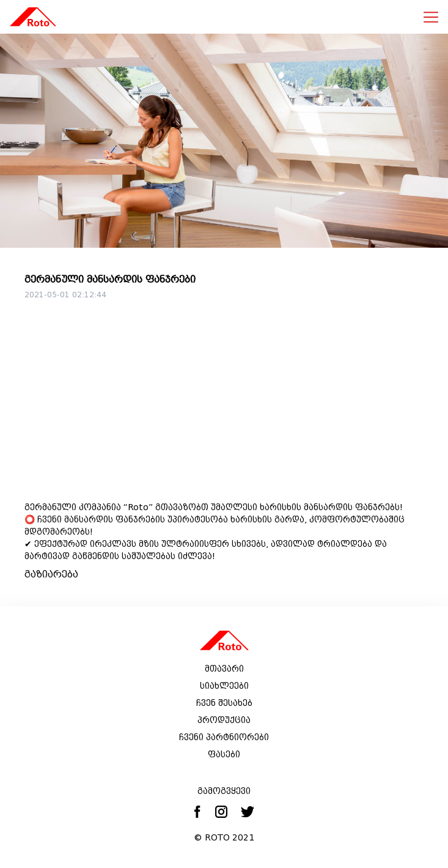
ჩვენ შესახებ (224, 703)
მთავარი (224, 669)
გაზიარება (51, 574)
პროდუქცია (224, 720)
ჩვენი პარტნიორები (224, 737)
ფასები (224, 754)
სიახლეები (224, 686)
